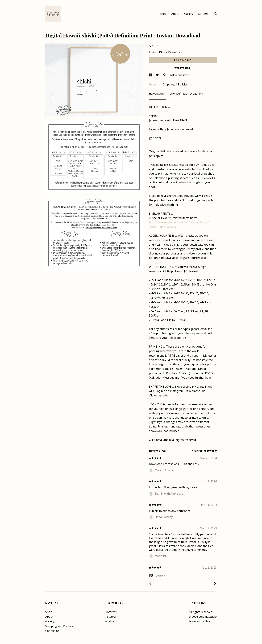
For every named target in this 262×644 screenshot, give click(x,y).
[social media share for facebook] (151, 75)
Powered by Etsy (199, 621)
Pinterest (111, 612)
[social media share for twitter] (158, 75)
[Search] (216, 14)
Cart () (203, 14)
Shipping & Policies (175, 84)
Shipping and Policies (59, 626)
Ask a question (180, 75)
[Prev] (150, 584)
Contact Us (52, 631)
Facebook (111, 621)
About (175, 14)
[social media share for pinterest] (165, 75)
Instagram (111, 617)
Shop (163, 14)
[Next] (215, 584)
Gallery (189, 14)
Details (154, 84)
